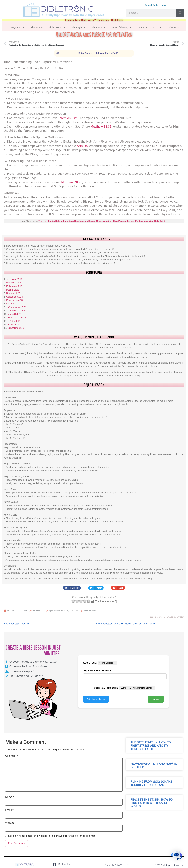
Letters (142, 27)
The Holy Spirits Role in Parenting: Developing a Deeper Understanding (75, 221)
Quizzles (173, 27)
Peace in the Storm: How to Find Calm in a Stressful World (152, 803)
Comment (12, 756)
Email (9, 810)
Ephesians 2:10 (14, 286)
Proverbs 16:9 (14, 283)
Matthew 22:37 (101, 127)
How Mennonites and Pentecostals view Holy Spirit (139, 221)
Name (10, 797)
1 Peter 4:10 (14, 321)
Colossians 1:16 (15, 297)
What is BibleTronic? (117, 865)
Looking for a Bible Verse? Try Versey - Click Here (94, 20)
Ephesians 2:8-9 (16, 328)
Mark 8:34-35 (14, 314)
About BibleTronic (155, 5)
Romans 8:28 (13, 293)
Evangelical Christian (61, 611)
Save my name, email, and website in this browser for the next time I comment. (53, 836)
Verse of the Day (121, 27)
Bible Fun (37, 27)
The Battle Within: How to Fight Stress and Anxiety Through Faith (151, 746)
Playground (17, 27)
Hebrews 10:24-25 (17, 318)
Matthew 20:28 (72, 182)
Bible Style (79, 27)
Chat (157, 27)
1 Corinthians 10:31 (16, 307)
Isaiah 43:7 (12, 304)
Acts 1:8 (82, 146)
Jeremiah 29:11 (69, 118)
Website (10, 823)
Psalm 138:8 (13, 290)
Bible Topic (99, 27)
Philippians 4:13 (15, 300)
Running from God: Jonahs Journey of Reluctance (151, 784)
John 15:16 (13, 325)
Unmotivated (74, 611)
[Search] (180, 13)
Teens (94, 611)
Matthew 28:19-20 (17, 311)
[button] (72, 588)
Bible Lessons (57, 27)
